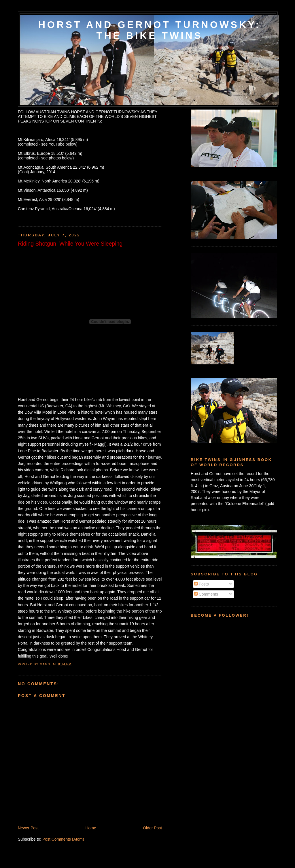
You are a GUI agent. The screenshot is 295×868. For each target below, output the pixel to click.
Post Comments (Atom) (63, 839)
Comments (206, 594)
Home (91, 828)
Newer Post (28, 828)
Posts (202, 584)
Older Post (152, 828)
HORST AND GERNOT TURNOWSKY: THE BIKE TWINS (150, 30)
